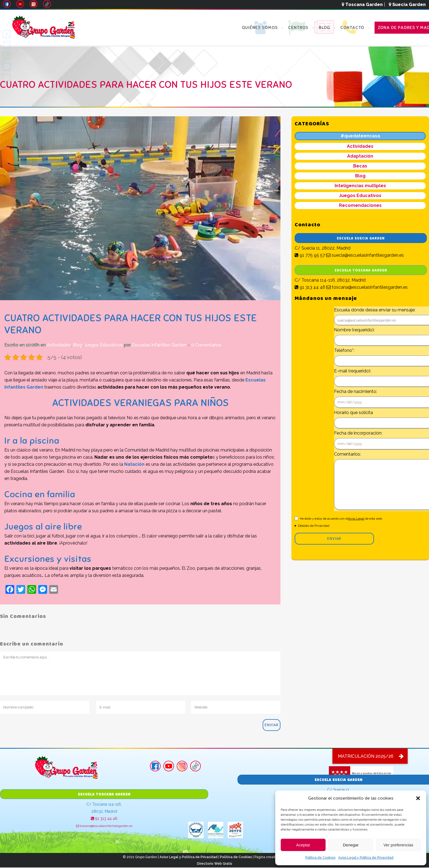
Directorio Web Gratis (215, 864)
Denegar (351, 845)
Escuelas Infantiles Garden (159, 345)
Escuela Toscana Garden (361, 270)
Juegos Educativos (104, 345)
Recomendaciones (360, 205)
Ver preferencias (398, 845)
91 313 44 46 (310, 287)
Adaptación (360, 156)
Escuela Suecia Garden (361, 238)
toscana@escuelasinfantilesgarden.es (367, 287)
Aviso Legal (356, 519)
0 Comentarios (206, 345)
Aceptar (303, 845)
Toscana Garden (362, 5)
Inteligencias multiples (360, 186)
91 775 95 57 (310, 255)
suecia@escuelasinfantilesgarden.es (365, 255)
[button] (418, 798)
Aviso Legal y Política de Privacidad (366, 858)
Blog (78, 345)
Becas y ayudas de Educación (360, 773)
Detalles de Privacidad (314, 526)
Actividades (59, 345)
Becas (360, 166)
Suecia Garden (407, 5)
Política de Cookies (320, 858)
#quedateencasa (360, 136)
